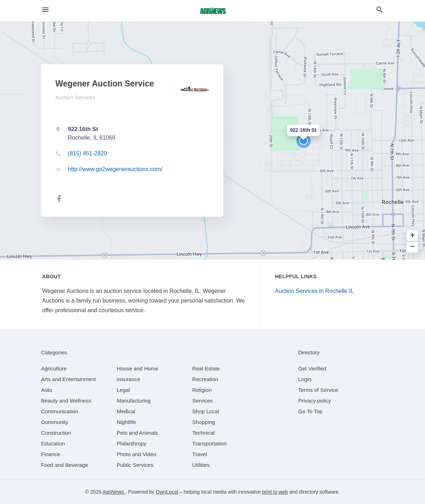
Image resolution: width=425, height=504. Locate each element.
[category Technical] (203, 433)
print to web (275, 492)
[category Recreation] (205, 379)
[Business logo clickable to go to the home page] (212, 11)
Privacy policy (315, 401)
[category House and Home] (138, 368)
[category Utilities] (201, 465)
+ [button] (413, 236)
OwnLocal (167, 492)
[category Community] (55, 422)
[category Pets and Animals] (137, 433)
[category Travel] (199, 454)
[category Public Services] (135, 465)
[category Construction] (56, 433)
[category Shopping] (203, 422)
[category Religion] (202, 390)
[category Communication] (60, 411)
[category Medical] (126, 411)
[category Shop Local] (206, 411)
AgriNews (114, 492)
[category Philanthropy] (132, 443)
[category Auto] (47, 390)
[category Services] (202, 401)
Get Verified (312, 368)
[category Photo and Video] (137, 454)
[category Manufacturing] (134, 401)
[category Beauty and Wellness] (66, 401)
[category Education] (53, 443)
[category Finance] (51, 454)
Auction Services (75, 97)
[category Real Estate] (206, 368)
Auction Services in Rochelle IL (314, 291)
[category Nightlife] (126, 422)
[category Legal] (123, 390)
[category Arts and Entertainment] (68, 379)
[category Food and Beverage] (65, 465)
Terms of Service (318, 390)
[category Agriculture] (54, 368)
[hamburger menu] (45, 10)
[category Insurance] (129, 379)
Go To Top (310, 411)
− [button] (413, 247)
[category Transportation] (209, 443)
